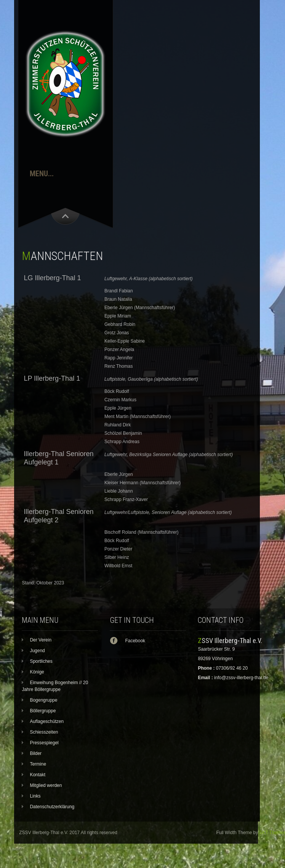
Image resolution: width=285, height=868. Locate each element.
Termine (38, 764)
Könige (37, 672)
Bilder (36, 753)
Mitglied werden (46, 785)
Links (35, 796)
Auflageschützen (47, 721)
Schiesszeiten (44, 732)
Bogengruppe (43, 700)
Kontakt (38, 775)
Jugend (37, 651)
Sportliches (41, 661)
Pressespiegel (44, 743)
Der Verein (41, 640)
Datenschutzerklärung (52, 807)
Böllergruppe (43, 711)
